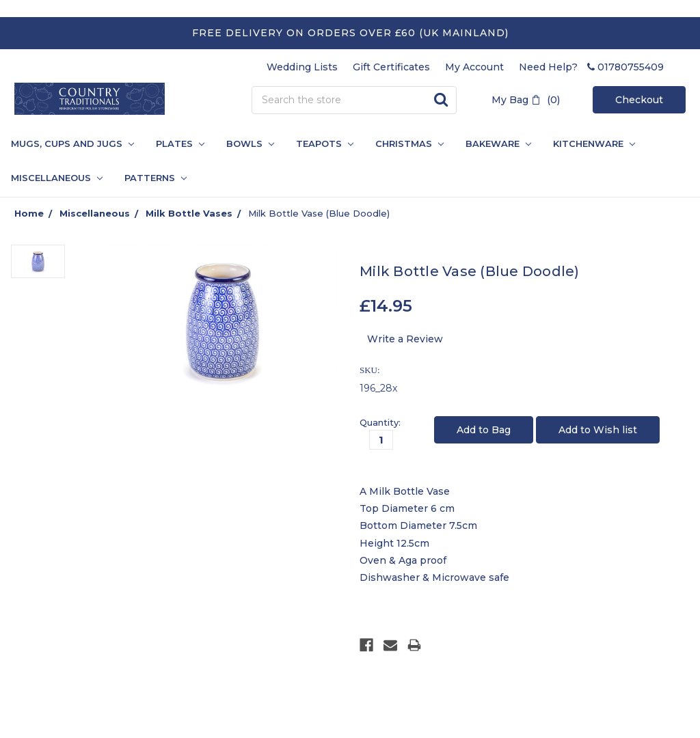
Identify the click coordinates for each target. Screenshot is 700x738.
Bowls (250, 143)
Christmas (409, 143)
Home (29, 213)
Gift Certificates (391, 67)
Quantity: (380, 422)
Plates (180, 143)
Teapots (325, 143)
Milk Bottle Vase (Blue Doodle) (319, 213)
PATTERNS (150, 178)
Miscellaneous (57, 178)
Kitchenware (594, 143)
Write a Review (405, 339)
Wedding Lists (302, 67)
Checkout (639, 100)
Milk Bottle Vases (189, 213)
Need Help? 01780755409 (591, 67)
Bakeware (498, 143)
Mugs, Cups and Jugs (72, 143)
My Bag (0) (526, 100)
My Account (474, 67)
